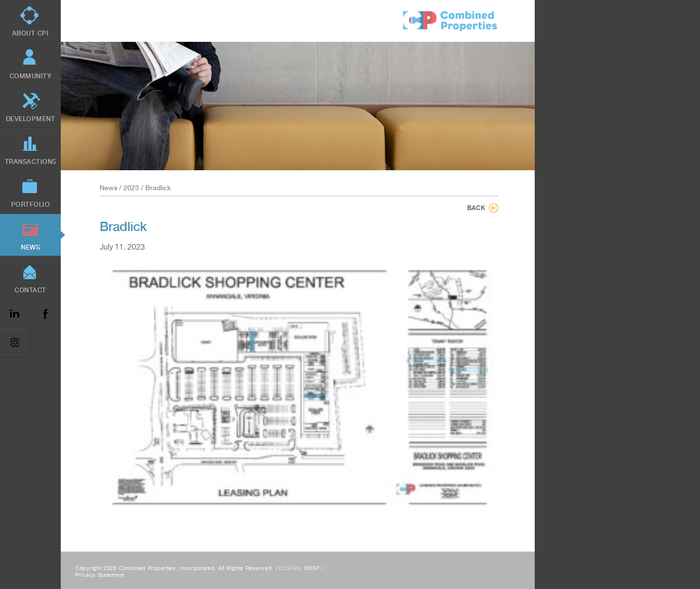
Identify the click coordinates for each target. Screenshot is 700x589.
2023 (131, 188)
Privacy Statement (100, 575)
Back (476, 208)
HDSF (312, 568)
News (108, 188)
